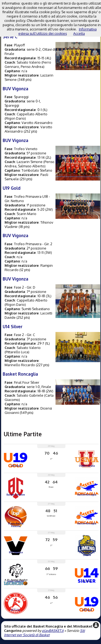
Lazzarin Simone (30, 162)
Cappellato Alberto (32, 114)
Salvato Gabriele (30, 395)
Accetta (79, 33)
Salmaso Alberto (31, 166)
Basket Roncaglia (20, 374)
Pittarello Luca (17, 352)
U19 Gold (12, 188)
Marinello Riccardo (20, 365)
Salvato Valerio (29, 62)
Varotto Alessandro (37, 123)
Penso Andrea (32, 67)
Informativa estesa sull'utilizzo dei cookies (58, 31)
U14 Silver (13, 327)
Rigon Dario (15, 118)
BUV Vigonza (15, 89)
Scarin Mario (27, 214)
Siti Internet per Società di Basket (44, 633)
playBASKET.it (53, 631)
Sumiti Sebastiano (36, 309)
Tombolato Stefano (37, 170)
